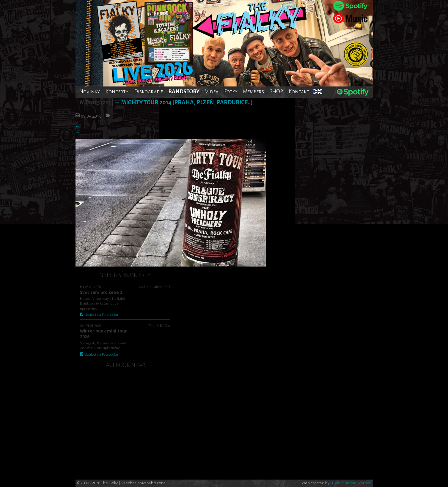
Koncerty (117, 92)
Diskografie (148, 92)
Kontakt (299, 92)
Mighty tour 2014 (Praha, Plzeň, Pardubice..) (183, 102)
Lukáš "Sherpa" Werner (350, 483)
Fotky (231, 92)
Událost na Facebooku (99, 315)
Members (253, 92)
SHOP (276, 92)
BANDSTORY (184, 92)
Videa (212, 92)
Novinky (90, 92)
